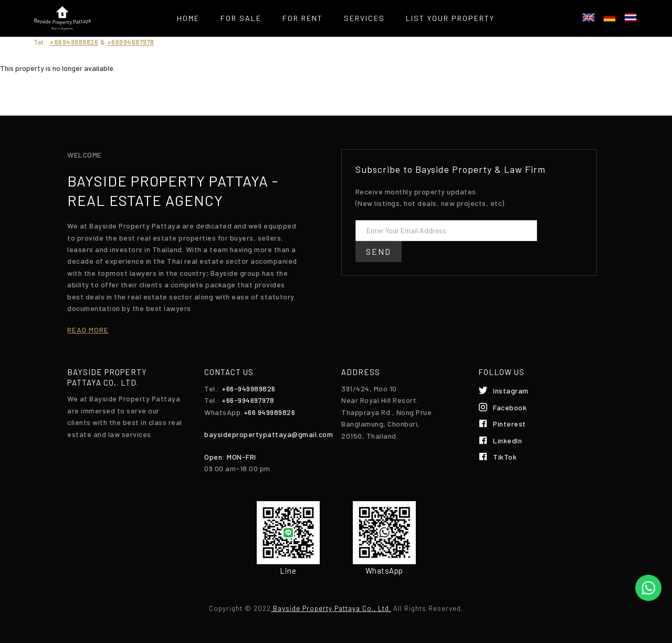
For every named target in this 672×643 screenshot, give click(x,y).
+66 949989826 (270, 412)
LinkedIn (507, 440)
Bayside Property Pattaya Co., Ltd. (331, 608)
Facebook (510, 407)
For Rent (303, 18)
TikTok (505, 457)
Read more (88, 330)
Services (364, 18)
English (589, 17)
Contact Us (336, 44)
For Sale (241, 18)
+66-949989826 (249, 388)
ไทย (631, 17)
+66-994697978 (248, 400)
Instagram (511, 391)
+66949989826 (74, 42)
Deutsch (610, 17)
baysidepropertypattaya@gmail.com (269, 434)
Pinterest (510, 424)
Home (188, 18)
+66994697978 (131, 42)
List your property (450, 18)
